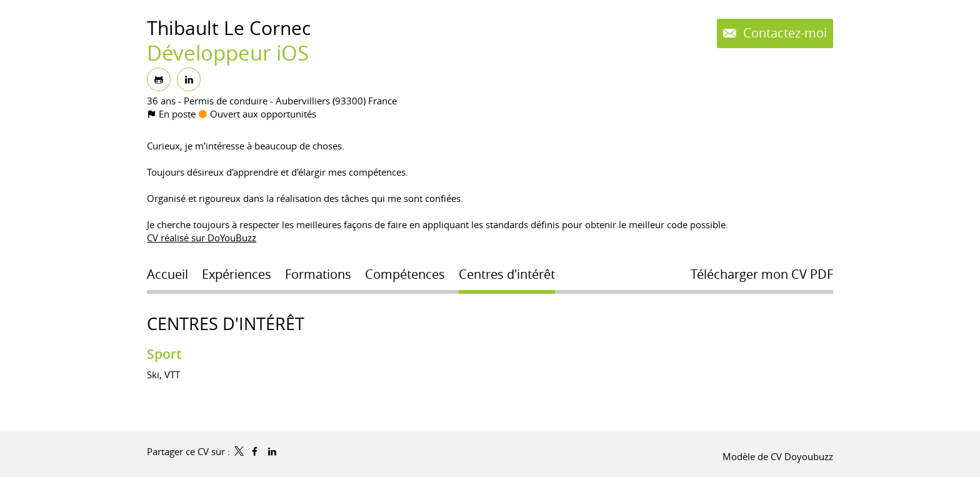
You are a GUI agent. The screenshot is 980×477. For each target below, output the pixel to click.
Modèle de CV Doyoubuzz (778, 456)
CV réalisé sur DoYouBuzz (202, 238)
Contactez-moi (783, 33)
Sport (164, 354)
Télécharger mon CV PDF (762, 274)
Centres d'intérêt (226, 324)
